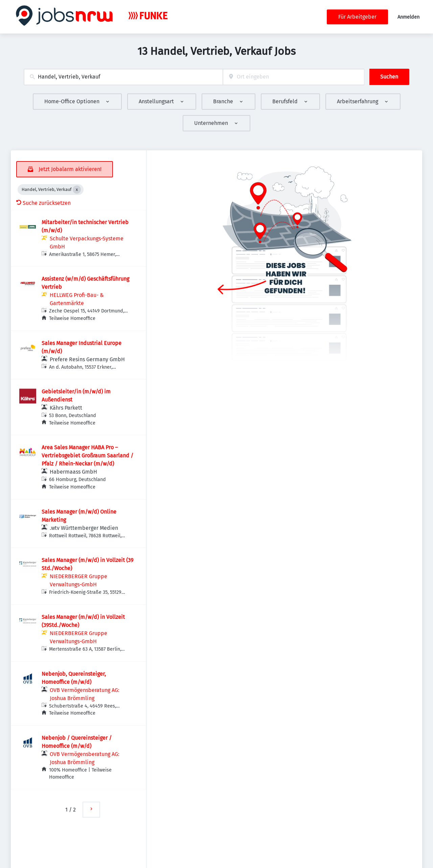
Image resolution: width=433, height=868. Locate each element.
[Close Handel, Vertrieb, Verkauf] (77, 190)
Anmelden (408, 17)
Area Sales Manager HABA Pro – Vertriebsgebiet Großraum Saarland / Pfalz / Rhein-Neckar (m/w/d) (87, 455)
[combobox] (123, 77)
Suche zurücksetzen (43, 203)
